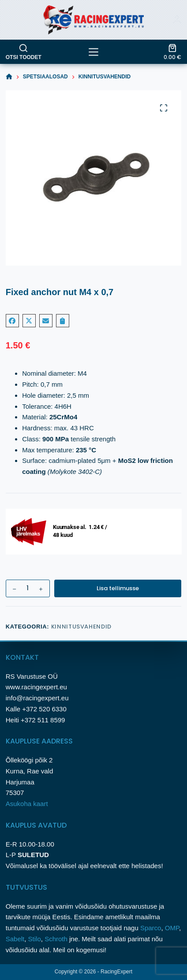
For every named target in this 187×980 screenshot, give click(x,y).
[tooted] (93, 52)
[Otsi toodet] (24, 52)
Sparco (151, 928)
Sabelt (15, 939)
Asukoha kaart (28, 804)
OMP (172, 928)
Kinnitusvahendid (81, 627)
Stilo (35, 939)
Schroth (57, 939)
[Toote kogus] (28, 588)
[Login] (177, 20)
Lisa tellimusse (118, 588)
